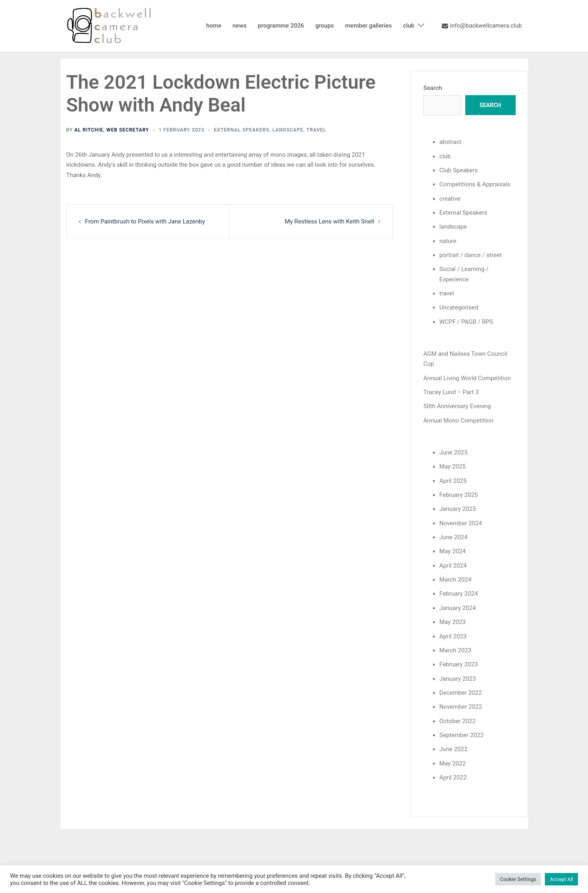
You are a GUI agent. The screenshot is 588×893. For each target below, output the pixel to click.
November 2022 (460, 704)
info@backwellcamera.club (482, 26)
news (240, 26)
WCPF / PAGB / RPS (466, 321)
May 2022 (452, 761)
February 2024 (458, 592)
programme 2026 (281, 26)
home (214, 26)
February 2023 (458, 662)
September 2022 (461, 733)
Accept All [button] (561, 879)
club (409, 26)
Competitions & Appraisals (475, 184)
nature (448, 240)
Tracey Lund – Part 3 (451, 391)
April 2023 (453, 634)
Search (433, 88)
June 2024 (453, 536)
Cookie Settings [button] (518, 879)
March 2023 (455, 648)
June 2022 (453, 747)
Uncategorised (459, 307)
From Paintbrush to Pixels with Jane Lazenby (145, 221)
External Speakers (241, 130)
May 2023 (452, 620)
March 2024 (455, 578)
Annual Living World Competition (467, 377)
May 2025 (452, 465)
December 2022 (460, 690)
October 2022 (457, 718)
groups (325, 26)
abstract (450, 142)
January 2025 (457, 508)
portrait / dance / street (470, 255)
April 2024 (453, 564)
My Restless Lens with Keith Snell (330, 221)
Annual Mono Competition (458, 419)
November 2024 (460, 522)
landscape (288, 130)
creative (450, 198)
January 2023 (457, 676)
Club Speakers (458, 170)
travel (317, 130)
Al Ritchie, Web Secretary (112, 130)
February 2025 (458, 493)
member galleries (368, 26)
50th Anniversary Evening (457, 405)
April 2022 (453, 775)
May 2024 (452, 550)
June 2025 (453, 451)
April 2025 (453, 479)
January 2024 (457, 606)
